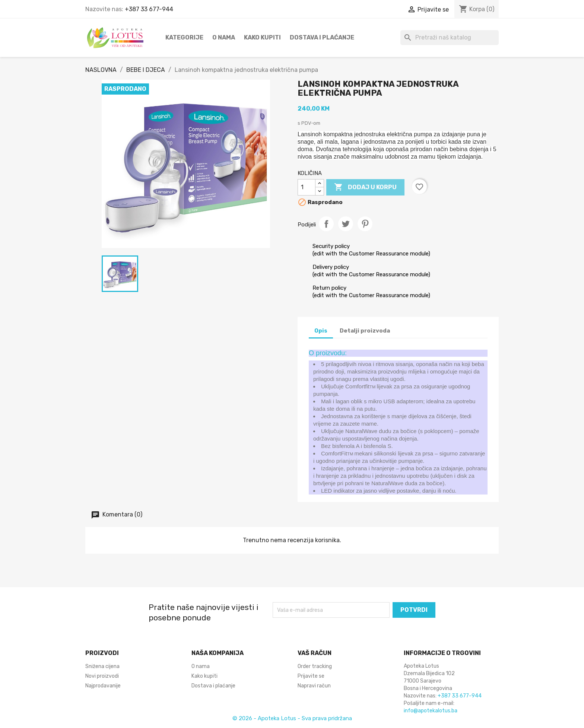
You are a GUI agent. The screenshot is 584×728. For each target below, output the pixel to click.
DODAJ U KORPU (365, 187)
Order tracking (315, 666)
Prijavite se (311, 676)
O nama (224, 37)
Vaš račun (315, 653)
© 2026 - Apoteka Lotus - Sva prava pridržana (292, 718)
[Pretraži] (450, 38)
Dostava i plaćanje (322, 37)
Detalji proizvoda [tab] (365, 331)
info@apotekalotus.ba (431, 711)
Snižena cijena (102, 666)
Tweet (346, 224)
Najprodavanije (103, 686)
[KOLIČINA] (307, 187)
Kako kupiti (262, 37)
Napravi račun (314, 686)
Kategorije (184, 37)
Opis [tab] (321, 331)
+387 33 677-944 (149, 9)
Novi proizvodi (102, 676)
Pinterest (365, 224)
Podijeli (326, 224)
